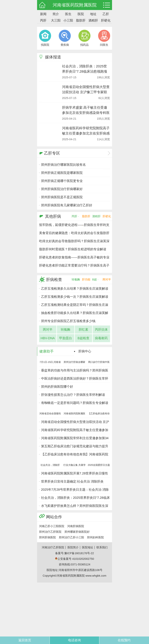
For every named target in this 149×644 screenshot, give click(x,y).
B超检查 (83, 338)
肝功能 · (86, 281)
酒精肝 (93, 20)
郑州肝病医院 (47, 537)
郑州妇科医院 (95, 537)
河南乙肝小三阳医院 (52, 526)
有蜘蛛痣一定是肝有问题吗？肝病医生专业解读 (75, 403)
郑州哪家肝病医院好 (77, 532)
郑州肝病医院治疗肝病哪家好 (62, 189)
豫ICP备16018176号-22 (79, 553)
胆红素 (83, 330)
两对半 (107, 279)
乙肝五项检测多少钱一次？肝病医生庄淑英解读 (75, 297)
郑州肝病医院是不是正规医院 (62, 197)
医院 (81, 14)
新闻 (43, 14)
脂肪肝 (81, 20)
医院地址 (88, 547)
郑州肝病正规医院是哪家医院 (62, 173)
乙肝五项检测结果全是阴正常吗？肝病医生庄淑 (75, 305)
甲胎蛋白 (66, 338)
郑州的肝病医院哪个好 (57, 387)
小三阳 (68, 20)
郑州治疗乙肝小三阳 (71, 537)
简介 (56, 14)
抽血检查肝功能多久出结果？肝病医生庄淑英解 (75, 313)
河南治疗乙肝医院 (53, 547)
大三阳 (56, 20)
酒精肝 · (96, 218)
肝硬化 (106, 20)
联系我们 (102, 547)
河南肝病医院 (76, 526)
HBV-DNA (48, 338)
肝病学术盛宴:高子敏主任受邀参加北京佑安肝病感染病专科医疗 (86, 113)
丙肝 (43, 20)
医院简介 (73, 547)
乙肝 (106, 14)
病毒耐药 (101, 338)
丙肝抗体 (101, 330)
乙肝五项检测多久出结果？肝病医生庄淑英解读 (75, 289)
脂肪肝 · (86, 218)
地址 (93, 14)
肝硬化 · (107, 218)
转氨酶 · (76, 281)
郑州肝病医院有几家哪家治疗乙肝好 (67, 205)
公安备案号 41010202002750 (74, 559)
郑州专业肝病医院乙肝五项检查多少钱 (68, 321)
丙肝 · (75, 216)
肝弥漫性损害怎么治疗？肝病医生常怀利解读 (73, 395)
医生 (68, 14)
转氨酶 (66, 330)
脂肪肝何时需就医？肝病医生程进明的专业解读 (73, 249)
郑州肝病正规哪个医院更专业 (62, 181)
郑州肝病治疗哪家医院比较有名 (63, 165)
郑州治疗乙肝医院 (50, 532)
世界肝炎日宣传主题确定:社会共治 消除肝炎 (72, 481)
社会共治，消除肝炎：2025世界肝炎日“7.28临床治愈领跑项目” (85, 71)
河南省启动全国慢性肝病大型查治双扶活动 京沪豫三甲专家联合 (86, 92)
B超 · (95, 279)
